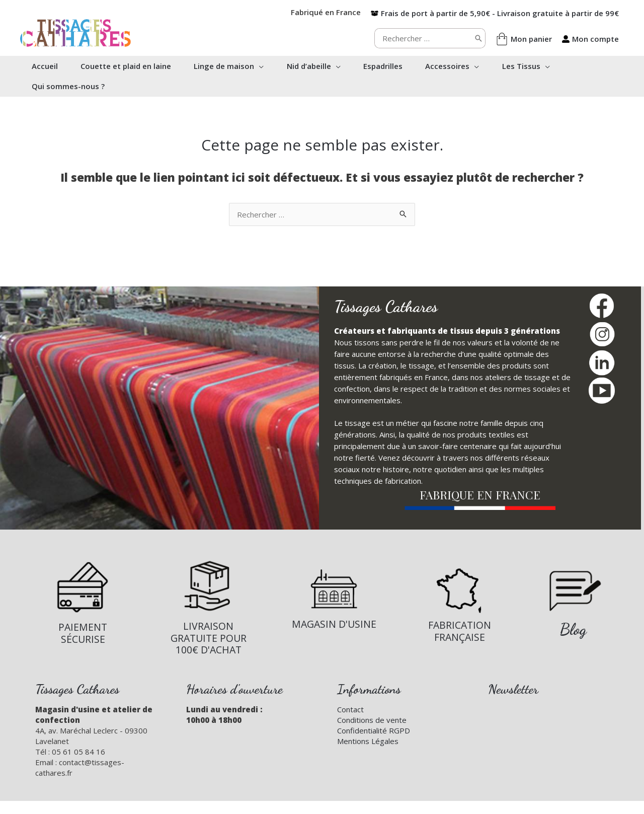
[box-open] (495, 13)
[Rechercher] (478, 38)
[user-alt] (590, 39)
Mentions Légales (368, 741)
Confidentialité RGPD (374, 730)
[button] (262, 66)
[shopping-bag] (524, 39)
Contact (350, 709)
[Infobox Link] (83, 602)
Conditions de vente (372, 720)
